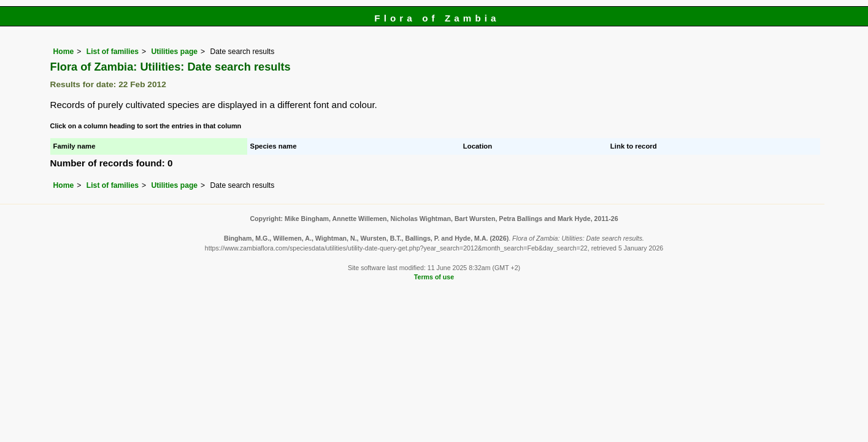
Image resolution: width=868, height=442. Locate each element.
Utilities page (174, 52)
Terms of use (434, 277)
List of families (113, 52)
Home (64, 52)
